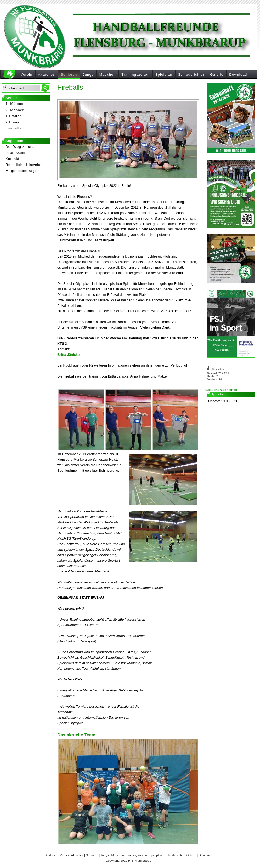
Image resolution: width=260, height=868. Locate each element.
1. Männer (15, 104)
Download (238, 75)
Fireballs (13, 128)
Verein (27, 75)
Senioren (69, 75)
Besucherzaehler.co (221, 390)
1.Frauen (14, 116)
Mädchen (108, 75)
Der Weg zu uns (20, 147)
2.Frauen (14, 122)
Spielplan (164, 75)
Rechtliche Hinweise (24, 165)
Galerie (217, 75)
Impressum (15, 153)
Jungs (88, 75)
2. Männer (15, 110)
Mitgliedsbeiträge (21, 171)
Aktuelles (47, 75)
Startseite (51, 855)
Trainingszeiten (135, 75)
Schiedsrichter (191, 75)
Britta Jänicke (68, 355)
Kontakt (12, 159)
